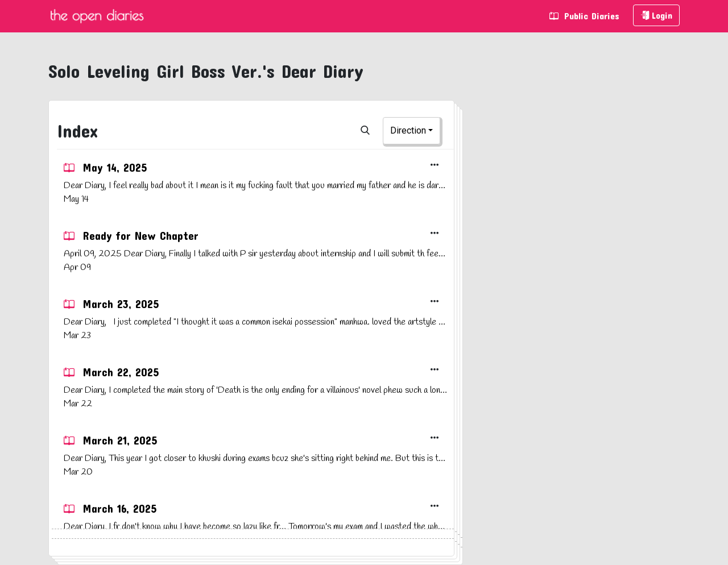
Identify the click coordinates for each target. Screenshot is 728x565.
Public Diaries (584, 16)
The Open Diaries (97, 16)
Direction (408, 130)
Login (656, 15)
